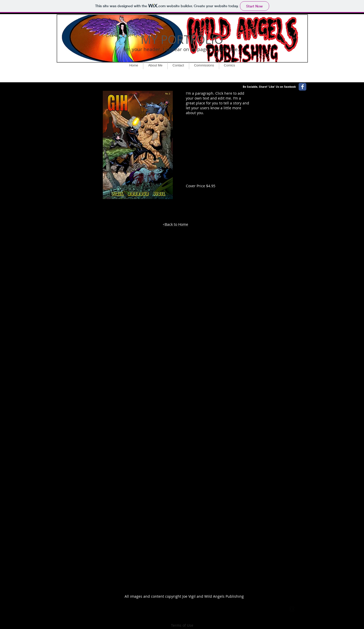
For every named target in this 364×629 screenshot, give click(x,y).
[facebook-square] (292, 609)
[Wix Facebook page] (302, 87)
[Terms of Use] (182, 625)
